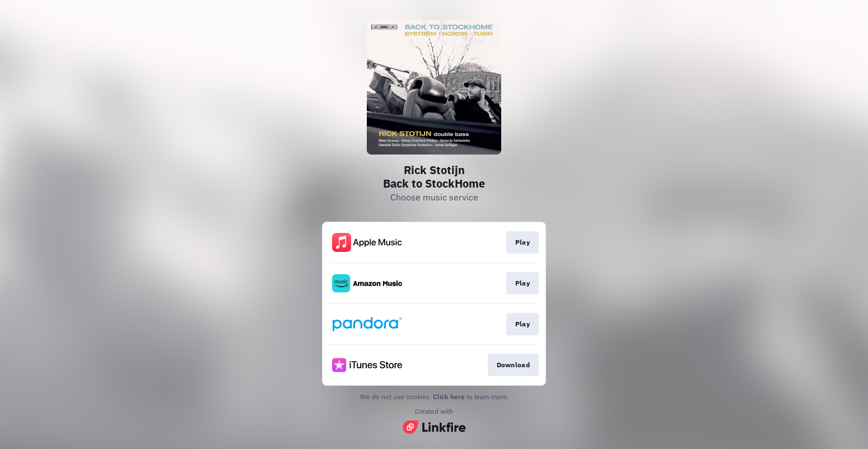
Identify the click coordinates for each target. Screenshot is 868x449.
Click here (449, 397)
